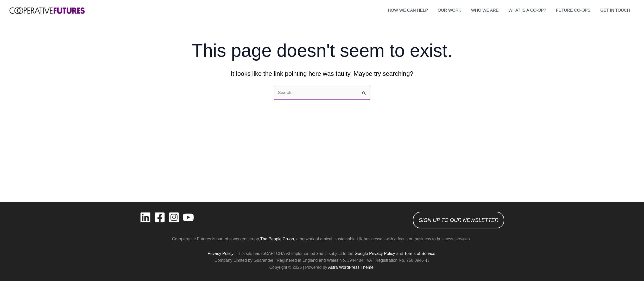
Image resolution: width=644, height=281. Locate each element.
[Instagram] (174, 217)
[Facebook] (160, 217)
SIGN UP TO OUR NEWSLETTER (459, 220)
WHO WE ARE (490, 10)
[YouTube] (188, 217)
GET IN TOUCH (616, 10)
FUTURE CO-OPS (576, 10)
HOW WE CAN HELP (416, 10)
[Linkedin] (145, 217)
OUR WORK (457, 10)
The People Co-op (277, 239)
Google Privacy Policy (375, 254)
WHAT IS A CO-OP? (531, 10)
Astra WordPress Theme (351, 267)
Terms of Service (420, 254)
